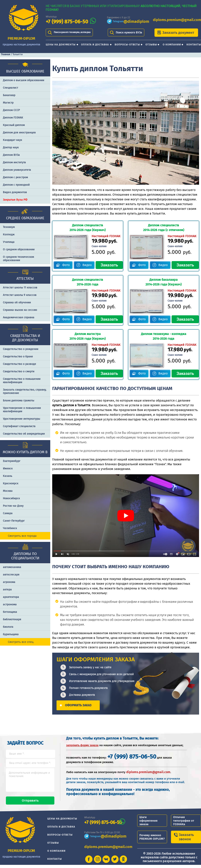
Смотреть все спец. (21, 642)
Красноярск (11, 483)
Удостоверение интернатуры (21, 419)
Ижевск (8, 468)
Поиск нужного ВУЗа (129, 33)
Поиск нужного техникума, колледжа (72, 32)
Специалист (11, 88)
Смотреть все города (22, 536)
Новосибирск (11, 498)
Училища (9, 242)
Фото (66, 265)
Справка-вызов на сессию (20, 310)
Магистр (8, 103)
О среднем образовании (19, 249)
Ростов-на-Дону (13, 506)
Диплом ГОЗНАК (13, 118)
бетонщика (10, 612)
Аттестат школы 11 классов (20, 288)
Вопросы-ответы (127, 45)
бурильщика (11, 634)
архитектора (11, 597)
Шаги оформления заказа (148, 824)
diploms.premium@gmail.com (177, 20)
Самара (8, 513)
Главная (6, 54)
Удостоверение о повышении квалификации (22, 410)
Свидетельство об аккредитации (24, 434)
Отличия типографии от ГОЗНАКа (184, 824)
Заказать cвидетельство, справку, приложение (25, 391)
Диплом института (14, 162)
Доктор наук (11, 147)
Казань (8, 476)
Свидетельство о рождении (21, 349)
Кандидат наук (12, 140)
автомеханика (12, 567)
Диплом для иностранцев (19, 133)
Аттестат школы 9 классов (20, 295)
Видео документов (15, 192)
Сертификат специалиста (19, 426)
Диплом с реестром (15, 177)
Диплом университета (17, 170)
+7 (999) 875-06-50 (67, 22)
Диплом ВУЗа (11, 155)
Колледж (9, 234)
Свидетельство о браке (18, 356)
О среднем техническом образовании (18, 259)
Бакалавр (9, 95)
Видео (87, 265)
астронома (10, 604)
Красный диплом (14, 125)
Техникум (9, 227)
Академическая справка (19, 317)
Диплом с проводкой (16, 185)
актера (7, 590)
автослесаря (11, 575)
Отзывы (151, 45)
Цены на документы (61, 45)
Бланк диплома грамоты (19, 401)
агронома (9, 582)
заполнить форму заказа (82, 745)
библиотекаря (12, 619)
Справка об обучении (17, 302)
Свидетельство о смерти (19, 371)
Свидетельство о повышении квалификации (22, 381)
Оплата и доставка (95, 45)
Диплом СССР (11, 110)
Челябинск (10, 528)
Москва (8, 491)
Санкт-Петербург (14, 521)
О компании (172, 45)
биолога (8, 627)
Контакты (194, 45)
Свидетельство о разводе (20, 364)
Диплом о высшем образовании (24, 80)
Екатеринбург (12, 461)
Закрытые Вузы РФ (15, 200)
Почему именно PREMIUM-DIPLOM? (152, 840)
